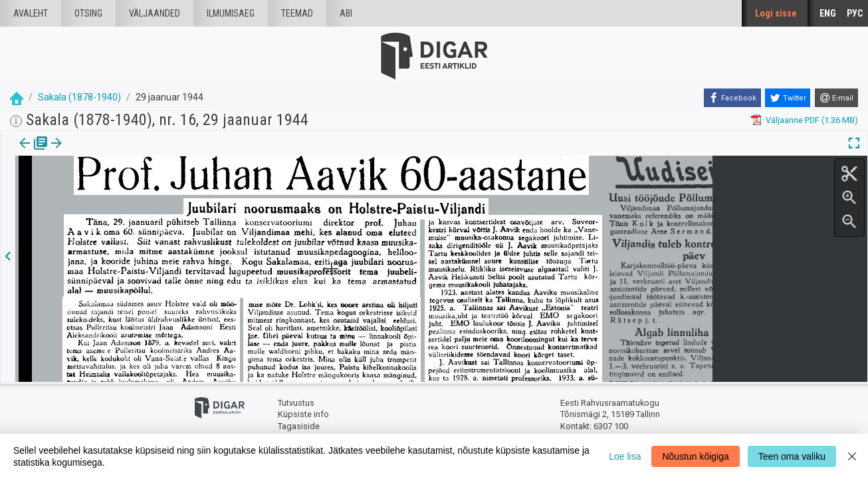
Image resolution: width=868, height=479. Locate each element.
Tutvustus (296, 403)
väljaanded (155, 13)
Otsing (88, 13)
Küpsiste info (303, 414)
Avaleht (31, 13)
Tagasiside (299, 426)
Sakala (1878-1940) (79, 97)
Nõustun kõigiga (695, 456)
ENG (828, 13)
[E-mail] (836, 98)
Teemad (297, 13)
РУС (855, 13)
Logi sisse (776, 13)
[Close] (852, 456)
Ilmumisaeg (231, 13)
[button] (114, 152)
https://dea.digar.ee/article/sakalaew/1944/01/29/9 (114, 189)
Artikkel (93, 152)
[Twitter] (788, 98)
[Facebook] (732, 98)
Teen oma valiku (792, 456)
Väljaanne (34, 152)
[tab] (34, 153)
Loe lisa (625, 456)
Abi (346, 13)
